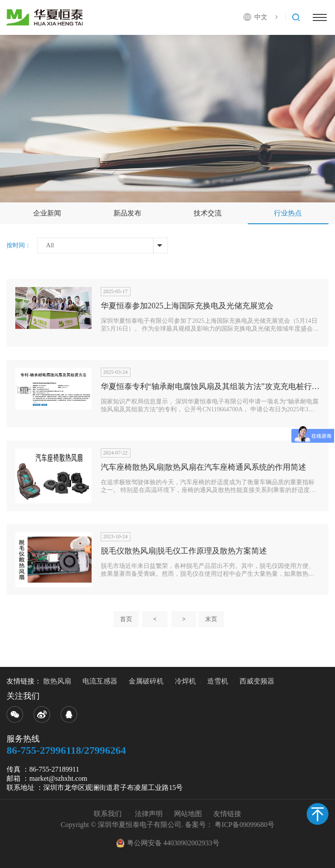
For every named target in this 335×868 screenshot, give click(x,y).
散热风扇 (57, 681)
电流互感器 (100, 681)
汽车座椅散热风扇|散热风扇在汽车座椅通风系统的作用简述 (204, 467)
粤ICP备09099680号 (244, 825)
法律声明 (149, 814)
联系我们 (109, 814)
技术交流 (208, 213)
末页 (211, 619)
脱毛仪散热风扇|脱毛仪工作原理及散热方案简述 (184, 551)
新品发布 (127, 213)
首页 (126, 619)
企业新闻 (47, 213)
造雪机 (218, 681)
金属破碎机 (146, 681)
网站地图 (188, 814)
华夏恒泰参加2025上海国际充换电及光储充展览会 (187, 306)
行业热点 (288, 213)
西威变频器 (257, 681)
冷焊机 (185, 681)
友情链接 (227, 814)
